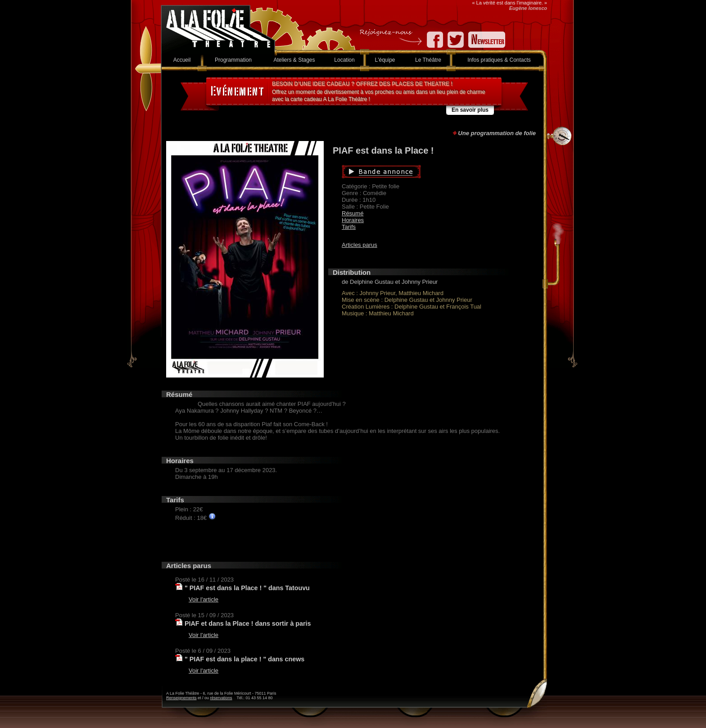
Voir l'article (204, 599)
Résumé (353, 213)
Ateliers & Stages (294, 60)
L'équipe (385, 60)
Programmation (233, 60)
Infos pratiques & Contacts (499, 60)
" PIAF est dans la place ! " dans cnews (244, 659)
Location (344, 60)
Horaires (353, 220)
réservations (221, 698)
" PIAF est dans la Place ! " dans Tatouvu (247, 588)
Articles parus (360, 245)
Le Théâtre (428, 60)
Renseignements (181, 698)
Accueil (182, 60)
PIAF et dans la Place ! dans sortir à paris (248, 623)
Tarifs (349, 227)
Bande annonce (424, 172)
